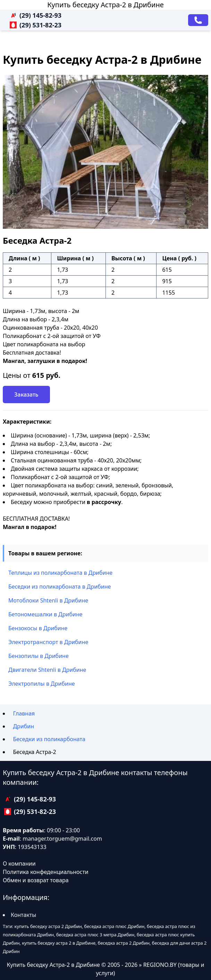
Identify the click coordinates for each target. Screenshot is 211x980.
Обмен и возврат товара (36, 880)
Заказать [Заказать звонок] (26, 394)
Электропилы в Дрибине (42, 684)
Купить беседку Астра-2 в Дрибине (105, 5)
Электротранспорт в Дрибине (48, 642)
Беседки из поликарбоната (49, 739)
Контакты (23, 915)
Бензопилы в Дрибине (39, 656)
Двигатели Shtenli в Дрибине (47, 670)
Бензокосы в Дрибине (38, 628)
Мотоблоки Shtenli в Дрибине (48, 600)
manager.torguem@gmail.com (62, 839)
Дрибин (23, 726)
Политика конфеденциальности (46, 872)
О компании (19, 864)
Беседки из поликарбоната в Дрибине (60, 587)
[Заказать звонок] (198, 20)
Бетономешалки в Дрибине (45, 614)
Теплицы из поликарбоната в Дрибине (60, 573)
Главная (24, 713)
